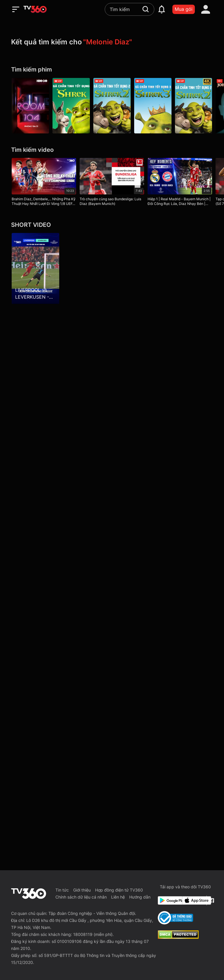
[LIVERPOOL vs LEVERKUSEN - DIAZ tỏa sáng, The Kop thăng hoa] (35, 268)
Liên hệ (118, 897)
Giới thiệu (82, 890)
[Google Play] (169, 900)
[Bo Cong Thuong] (175, 918)
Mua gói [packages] (184, 9)
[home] (35, 9)
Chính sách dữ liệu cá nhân (81, 897)
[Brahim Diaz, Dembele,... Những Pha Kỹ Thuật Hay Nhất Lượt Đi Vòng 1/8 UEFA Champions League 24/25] (44, 183)
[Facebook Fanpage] (211, 900)
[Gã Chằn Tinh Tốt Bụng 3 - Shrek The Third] (153, 106)
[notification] (162, 9)
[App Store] (193, 900)
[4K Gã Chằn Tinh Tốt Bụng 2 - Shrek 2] (194, 106)
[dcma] (178, 937)
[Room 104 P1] (30, 106)
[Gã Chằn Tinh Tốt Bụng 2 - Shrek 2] (112, 106)
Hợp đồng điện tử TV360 (119, 890)
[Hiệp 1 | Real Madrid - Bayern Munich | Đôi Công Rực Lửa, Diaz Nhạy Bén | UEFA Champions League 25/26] (180, 183)
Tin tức (62, 890)
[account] (206, 9)
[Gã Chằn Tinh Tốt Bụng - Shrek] (71, 106)
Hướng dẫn (140, 897)
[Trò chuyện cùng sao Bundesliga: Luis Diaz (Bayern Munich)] (112, 183)
